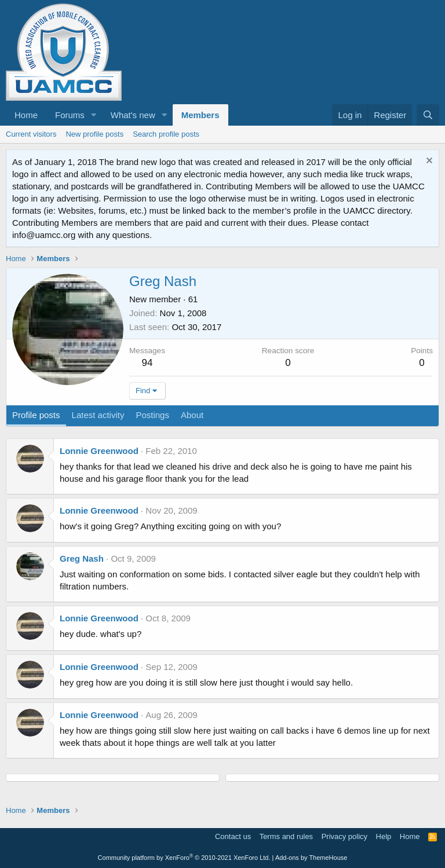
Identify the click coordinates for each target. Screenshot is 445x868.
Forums (70, 115)
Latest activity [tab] (98, 415)
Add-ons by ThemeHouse (311, 858)
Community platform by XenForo (184, 858)
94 (147, 363)
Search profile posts (166, 134)
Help (384, 836)
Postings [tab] (152, 415)
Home (26, 115)
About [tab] (192, 415)
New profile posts (94, 134)
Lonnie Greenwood (99, 451)
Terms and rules (286, 836)
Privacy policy (344, 836)
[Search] (428, 115)
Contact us (233, 836)
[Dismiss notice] (428, 162)
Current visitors (31, 134)
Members (200, 115)
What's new (133, 115)
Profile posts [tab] (36, 415)
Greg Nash (82, 558)
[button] (94, 115)
